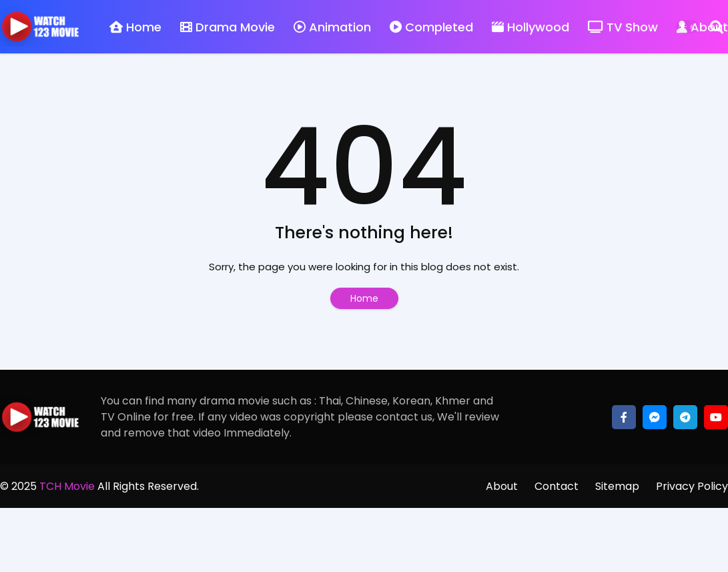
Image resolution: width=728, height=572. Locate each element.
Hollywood (530, 27)
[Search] (717, 27)
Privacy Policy (692, 486)
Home (135, 27)
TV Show (623, 27)
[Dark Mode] (687, 27)
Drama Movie (228, 27)
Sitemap (617, 486)
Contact (557, 486)
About (502, 486)
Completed (431, 27)
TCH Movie (67, 486)
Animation (332, 27)
